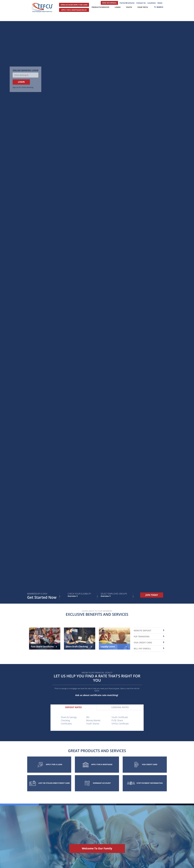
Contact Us (141, 3)
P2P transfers (142, 637)
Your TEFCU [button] (143, 7)
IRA (88, 717)
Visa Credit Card (143, 643)
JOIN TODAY (152, 595)
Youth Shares (93, 724)
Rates (160, 3)
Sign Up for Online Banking (23, 87)
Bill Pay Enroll (142, 649)
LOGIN (21, 82)
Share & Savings (69, 717)
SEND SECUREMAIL (109, 3)
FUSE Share (117, 720)
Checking (65, 720)
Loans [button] (118, 7)
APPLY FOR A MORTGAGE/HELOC (74, 10)
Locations (152, 3)
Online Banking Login (25, 70)
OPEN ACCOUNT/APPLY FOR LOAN (74, 5)
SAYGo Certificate (120, 724)
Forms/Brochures (127, 3)
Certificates (66, 724)
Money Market (93, 720)
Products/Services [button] (100, 7)
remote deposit (143, 631)
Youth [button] (129, 7)
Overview (105, 596)
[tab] (74, 707)
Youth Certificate (120, 717)
